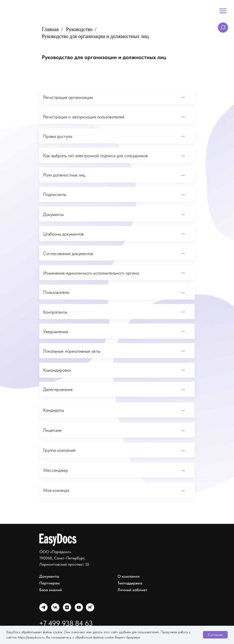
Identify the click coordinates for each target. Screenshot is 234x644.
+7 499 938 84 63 (66, 623)
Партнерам (49, 583)
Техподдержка (130, 583)
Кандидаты (53, 410)
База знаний (51, 590)
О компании (129, 576)
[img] (43, 607)
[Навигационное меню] (223, 11)
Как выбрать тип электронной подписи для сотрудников (95, 156)
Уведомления (55, 332)
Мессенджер (56, 470)
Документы (53, 214)
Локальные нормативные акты (72, 351)
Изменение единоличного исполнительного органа (91, 273)
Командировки (57, 370)
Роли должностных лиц (64, 175)
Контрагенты (55, 312)
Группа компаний (59, 450)
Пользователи (56, 292)
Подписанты (55, 194)
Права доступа (58, 136)
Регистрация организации (68, 97)
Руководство (79, 29)
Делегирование (58, 389)
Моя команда (56, 490)
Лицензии (52, 430)
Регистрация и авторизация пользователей (84, 117)
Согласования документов (68, 253)
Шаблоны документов (63, 234)
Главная (50, 29)
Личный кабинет (132, 590)
